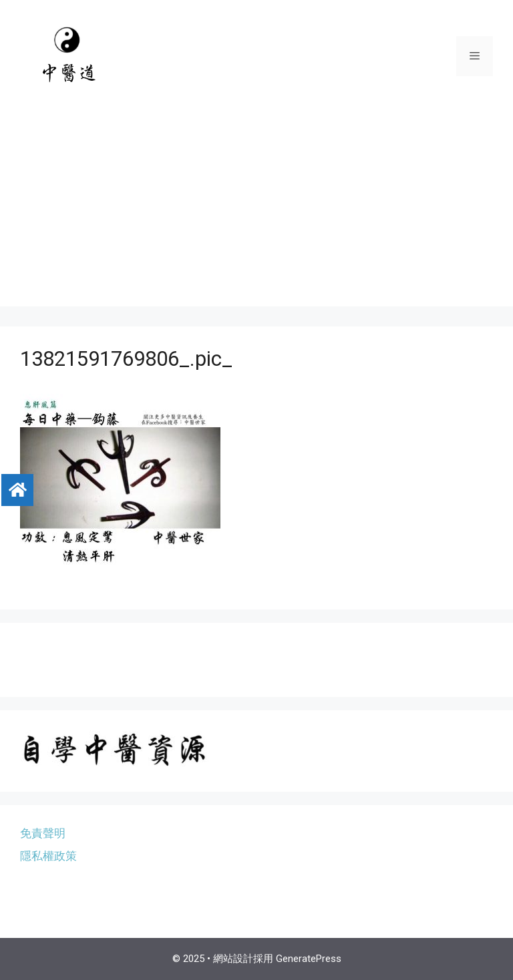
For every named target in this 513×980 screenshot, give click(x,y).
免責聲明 (43, 833)
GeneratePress (309, 959)
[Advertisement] (256, 213)
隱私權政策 (48, 856)
